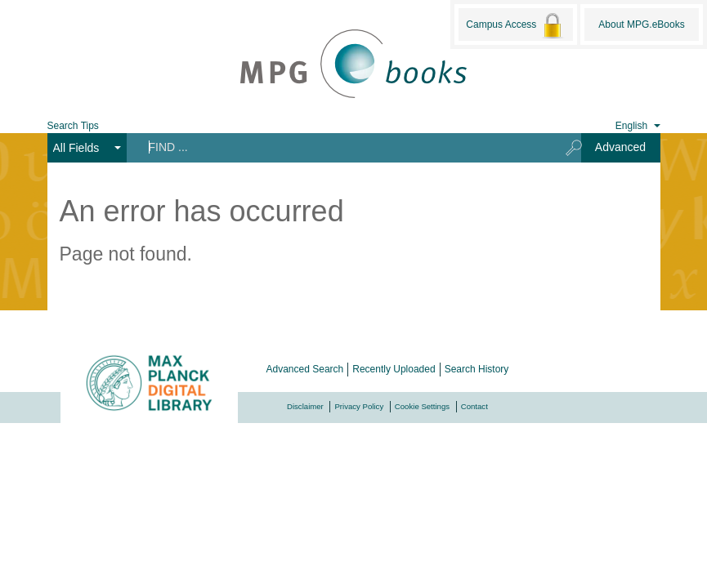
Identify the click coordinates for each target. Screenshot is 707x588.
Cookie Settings (422, 406)
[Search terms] (340, 147)
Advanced (620, 147)
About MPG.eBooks (641, 24)
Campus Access (515, 25)
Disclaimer (305, 406)
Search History (477, 369)
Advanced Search (305, 369)
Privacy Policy (359, 406)
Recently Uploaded (394, 369)
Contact (474, 406)
